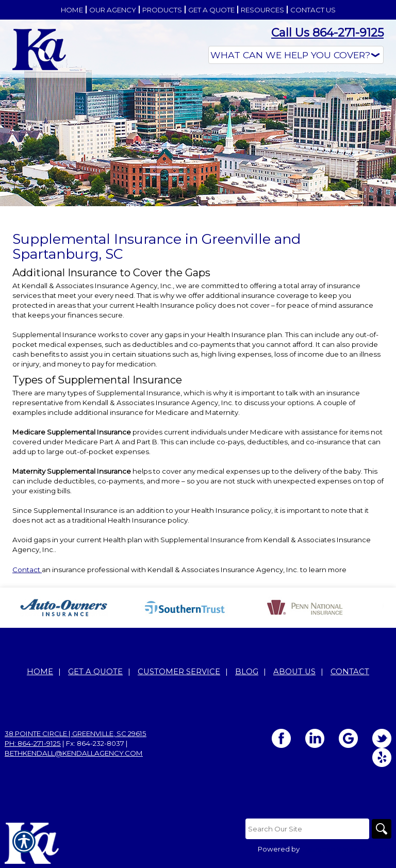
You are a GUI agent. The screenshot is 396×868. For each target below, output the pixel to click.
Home (40, 672)
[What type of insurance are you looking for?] (296, 55)
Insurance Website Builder (346, 849)
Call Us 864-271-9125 (327, 33)
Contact (27, 570)
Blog (247, 672)
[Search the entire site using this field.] (306, 829)
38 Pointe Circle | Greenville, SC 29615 (76, 733)
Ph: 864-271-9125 (33, 743)
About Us (294, 672)
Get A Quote (95, 672)
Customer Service (179, 672)
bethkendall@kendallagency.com (74, 753)
